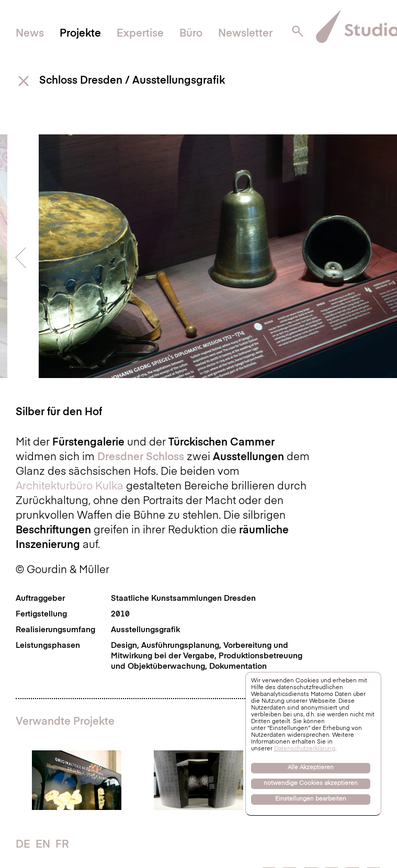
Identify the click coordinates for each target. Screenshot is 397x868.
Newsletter (245, 34)
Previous (21, 258)
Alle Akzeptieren (311, 768)
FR (62, 845)
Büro (191, 34)
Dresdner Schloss (141, 458)
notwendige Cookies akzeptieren (311, 784)
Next (376, 258)
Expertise (140, 34)
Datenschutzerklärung (305, 749)
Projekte (80, 34)
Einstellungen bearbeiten (311, 799)
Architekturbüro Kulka (70, 487)
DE (23, 845)
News (30, 34)
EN (43, 845)
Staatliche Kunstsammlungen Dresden (183, 598)
